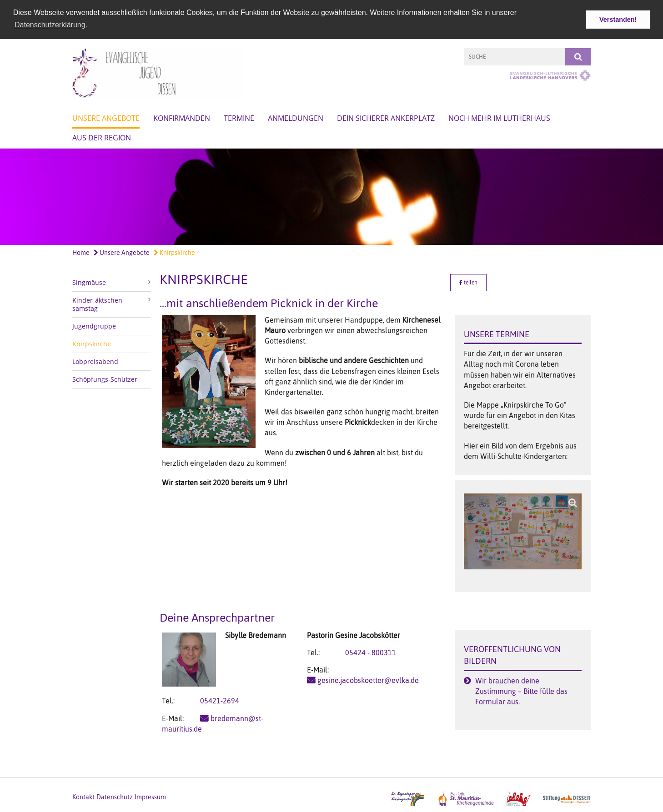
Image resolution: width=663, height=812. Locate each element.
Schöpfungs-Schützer (105, 378)
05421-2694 (220, 700)
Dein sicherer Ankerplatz (386, 118)
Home (81, 252)
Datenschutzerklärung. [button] (51, 25)
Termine (239, 118)
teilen (468, 282)
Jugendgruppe (94, 325)
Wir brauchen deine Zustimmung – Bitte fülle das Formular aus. (521, 690)
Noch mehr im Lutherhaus (499, 118)
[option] (331, 197)
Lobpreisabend (95, 361)
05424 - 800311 (371, 652)
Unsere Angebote (106, 118)
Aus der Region (102, 137)
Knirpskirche (174, 252)
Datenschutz (115, 797)
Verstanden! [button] (618, 20)
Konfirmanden (182, 118)
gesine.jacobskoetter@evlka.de (368, 680)
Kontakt (83, 797)
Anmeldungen (296, 118)
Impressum (150, 797)
